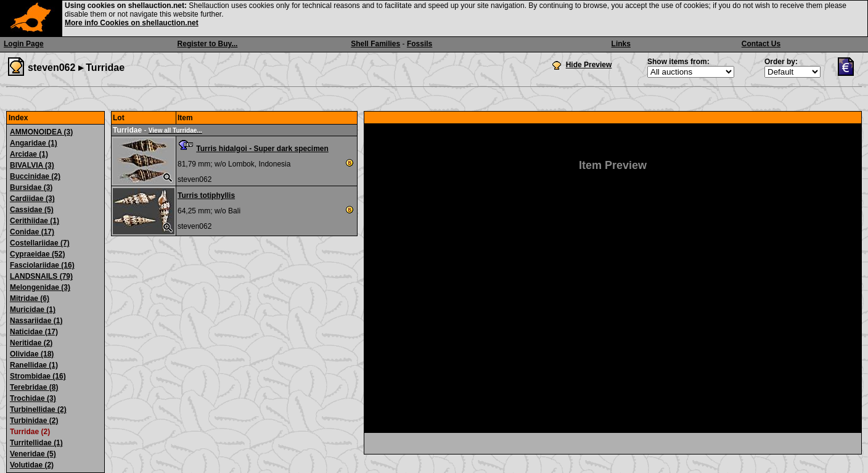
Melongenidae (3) (40, 287)
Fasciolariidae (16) (42, 265)
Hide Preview (589, 65)
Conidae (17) (32, 232)
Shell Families (375, 44)
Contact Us (761, 44)
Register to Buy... (208, 44)
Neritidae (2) (31, 343)
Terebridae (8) (34, 387)
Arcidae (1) (29, 154)
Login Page (24, 44)
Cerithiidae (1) (35, 221)
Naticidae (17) (34, 332)
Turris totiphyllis (206, 195)
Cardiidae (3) (32, 199)
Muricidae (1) (33, 310)
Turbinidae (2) (34, 421)
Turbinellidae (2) (38, 409)
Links (621, 44)
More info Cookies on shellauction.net (132, 23)
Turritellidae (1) (36, 443)
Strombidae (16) (38, 376)
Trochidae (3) (33, 398)
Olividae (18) (32, 354)
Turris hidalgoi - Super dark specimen (262, 149)
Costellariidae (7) (40, 243)
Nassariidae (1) (36, 321)
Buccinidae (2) (35, 176)
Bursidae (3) (31, 187)
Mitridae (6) (30, 298)
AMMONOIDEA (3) (41, 132)
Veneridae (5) (33, 454)
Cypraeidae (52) (37, 254)
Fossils (420, 44)
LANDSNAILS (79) (41, 276)
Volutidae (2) (32, 465)
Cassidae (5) (32, 210)
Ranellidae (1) (34, 365)
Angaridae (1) (34, 143)
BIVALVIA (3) (32, 165)
